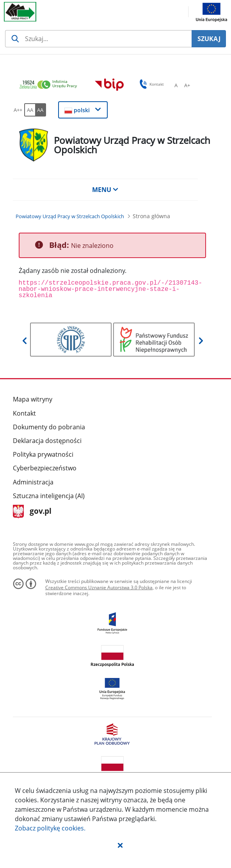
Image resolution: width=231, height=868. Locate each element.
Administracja (33, 482)
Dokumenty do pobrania (49, 427)
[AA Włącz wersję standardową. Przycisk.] (30, 110)
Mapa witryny (33, 399)
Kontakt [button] (150, 84)
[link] (50, 85)
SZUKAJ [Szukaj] (209, 39)
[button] (120, 845)
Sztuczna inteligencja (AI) (49, 496)
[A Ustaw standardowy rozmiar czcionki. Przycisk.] (176, 85)
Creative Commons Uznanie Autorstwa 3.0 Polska (99, 587)
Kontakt (24, 413)
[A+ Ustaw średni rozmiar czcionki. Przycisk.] (187, 85)
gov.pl (32, 512)
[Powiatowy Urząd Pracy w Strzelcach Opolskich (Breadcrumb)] (70, 216)
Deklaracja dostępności (47, 441)
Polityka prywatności (43, 454)
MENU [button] (105, 190)
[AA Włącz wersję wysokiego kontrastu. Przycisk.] (41, 110)
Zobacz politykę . (50, 828)
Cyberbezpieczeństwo (45, 468)
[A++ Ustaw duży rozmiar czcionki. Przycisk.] (18, 110)
